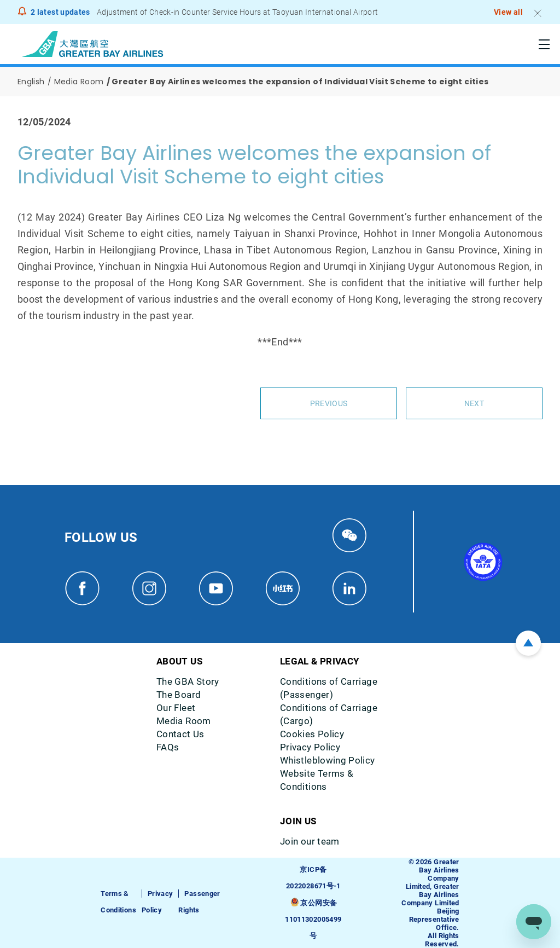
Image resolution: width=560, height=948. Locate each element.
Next (474, 403)
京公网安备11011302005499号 (313, 919)
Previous (329, 403)
